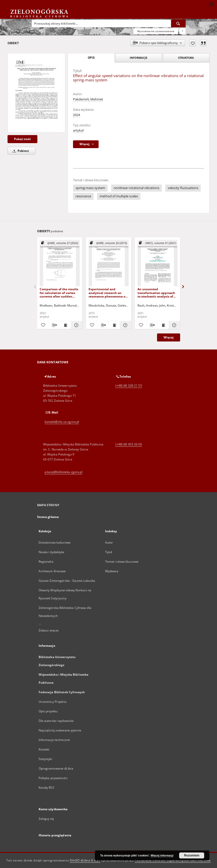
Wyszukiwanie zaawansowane (156, 31)
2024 (77, 115)
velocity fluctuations (183, 188)
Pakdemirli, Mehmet (88, 99)
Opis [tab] (91, 58)
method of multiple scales (119, 196)
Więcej (169, 337)
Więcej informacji (162, 855)
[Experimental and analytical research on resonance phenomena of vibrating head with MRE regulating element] (109, 263)
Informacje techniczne (54, 740)
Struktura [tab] (186, 58)
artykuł (78, 130)
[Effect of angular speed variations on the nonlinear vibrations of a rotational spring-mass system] (36, 93)
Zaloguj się (46, 819)
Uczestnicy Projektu (53, 702)
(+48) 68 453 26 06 (129, 444)
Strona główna (48, 517)
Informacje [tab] (138, 58)
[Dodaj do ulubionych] (193, 43)
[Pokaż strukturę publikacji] (60, 243)
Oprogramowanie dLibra (56, 768)
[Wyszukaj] (178, 23)
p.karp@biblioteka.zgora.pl (64, 472)
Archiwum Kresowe (52, 571)
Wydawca (112, 571)
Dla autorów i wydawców (56, 721)
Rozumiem (192, 855)
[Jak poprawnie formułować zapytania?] (182, 31)
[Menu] (211, 4)
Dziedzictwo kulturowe (55, 542)
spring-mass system (90, 188)
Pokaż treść (22, 139)
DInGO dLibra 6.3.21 (85, 860)
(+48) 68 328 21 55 (129, 386)
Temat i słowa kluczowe (122, 562)
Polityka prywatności (53, 778)
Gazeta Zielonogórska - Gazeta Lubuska (67, 581)
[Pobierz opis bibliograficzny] (54, 325)
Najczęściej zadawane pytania (60, 730)
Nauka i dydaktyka (52, 552)
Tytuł (109, 552)
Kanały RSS (46, 788)
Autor (109, 542)
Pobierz (20, 151)
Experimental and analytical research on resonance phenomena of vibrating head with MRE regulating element (107, 293)
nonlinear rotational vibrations (136, 188)
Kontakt (44, 749)
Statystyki (45, 759)
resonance (83, 196)
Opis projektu (48, 711)
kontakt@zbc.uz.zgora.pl (62, 422)
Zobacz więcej (49, 630)
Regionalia (46, 562)
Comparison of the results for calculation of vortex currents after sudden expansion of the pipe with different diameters (60, 293)
